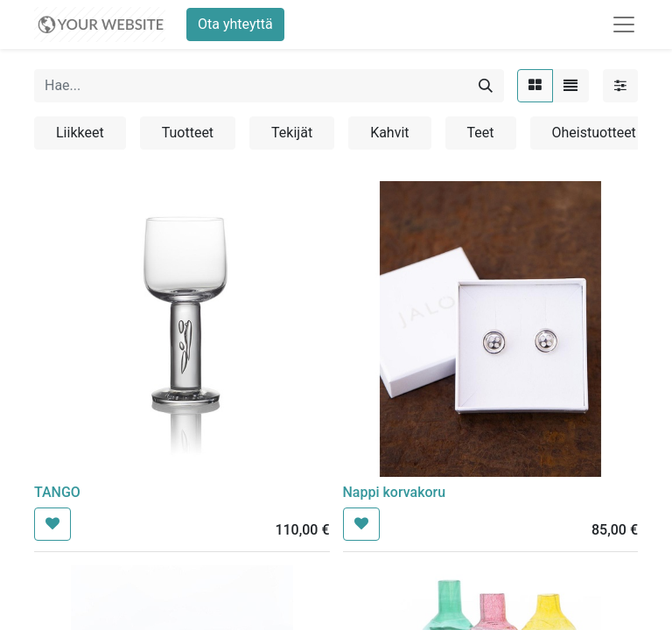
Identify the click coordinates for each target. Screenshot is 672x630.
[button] (52, 524)
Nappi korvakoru (395, 492)
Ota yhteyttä (235, 24)
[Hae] (486, 86)
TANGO (57, 492)
